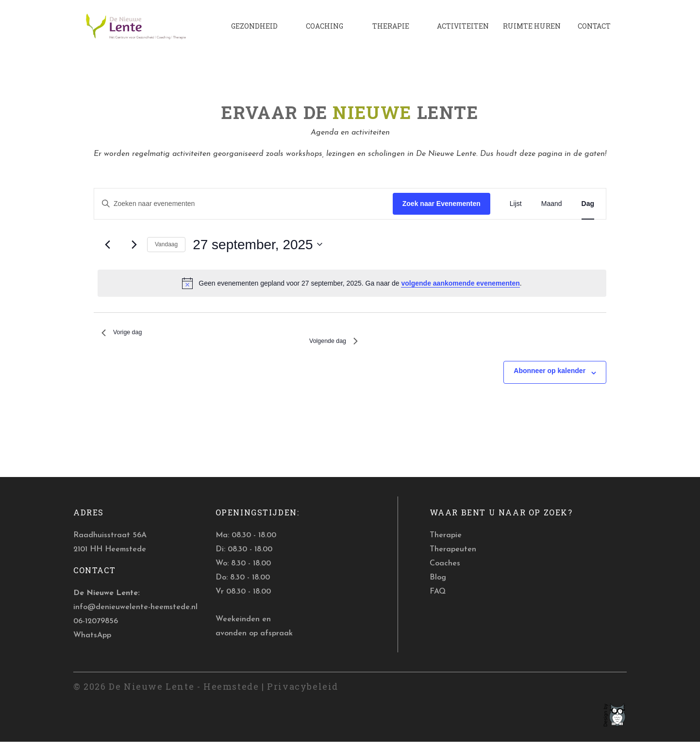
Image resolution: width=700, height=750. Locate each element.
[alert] (352, 283)
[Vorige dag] (107, 244)
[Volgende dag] (134, 244)
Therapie (446, 544)
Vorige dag (126, 334)
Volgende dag (328, 347)
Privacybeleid (303, 694)
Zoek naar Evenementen (442, 203)
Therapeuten (453, 558)
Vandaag (166, 244)
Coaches (445, 571)
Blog (438, 585)
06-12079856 (96, 629)
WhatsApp (92, 643)
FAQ (438, 599)
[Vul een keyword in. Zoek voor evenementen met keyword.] (243, 203)
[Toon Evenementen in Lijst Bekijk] (516, 203)
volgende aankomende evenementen (460, 283)
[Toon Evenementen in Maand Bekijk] (552, 203)
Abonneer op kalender (550, 379)
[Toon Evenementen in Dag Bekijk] (588, 203)
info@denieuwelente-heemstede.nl (135, 615)
